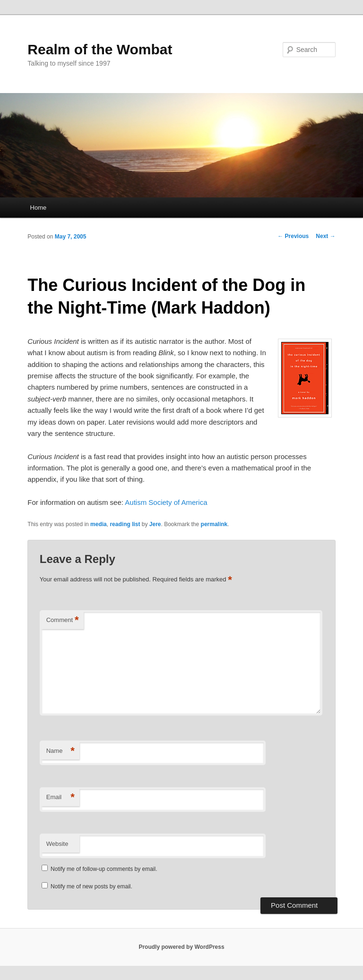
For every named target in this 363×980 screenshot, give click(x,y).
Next (325, 236)
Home (39, 208)
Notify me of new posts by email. (91, 886)
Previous (293, 236)
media (99, 524)
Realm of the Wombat (100, 49)
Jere (155, 524)
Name (60, 751)
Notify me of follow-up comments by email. (104, 869)
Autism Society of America (166, 502)
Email (60, 797)
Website (57, 844)
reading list (125, 524)
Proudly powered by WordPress (181, 947)
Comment (63, 620)
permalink (214, 524)
